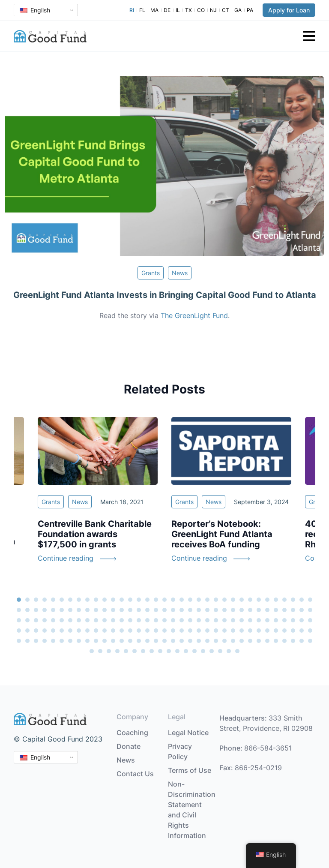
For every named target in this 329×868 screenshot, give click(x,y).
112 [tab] (70, 631)
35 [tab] (310, 600)
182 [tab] (143, 651)
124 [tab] (173, 631)
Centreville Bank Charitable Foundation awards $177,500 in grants (95, 534)
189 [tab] (203, 651)
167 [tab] (242, 641)
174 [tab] (302, 641)
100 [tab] (267, 620)
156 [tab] (147, 641)
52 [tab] (156, 610)
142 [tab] (27, 641)
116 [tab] (105, 631)
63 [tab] (250, 610)
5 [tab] (53, 600)
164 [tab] (216, 641)
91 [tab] (190, 620)
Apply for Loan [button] (289, 10)
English (35, 10)
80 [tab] (96, 620)
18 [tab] (164, 600)
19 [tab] (173, 600)
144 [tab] (45, 641)
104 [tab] (302, 620)
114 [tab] (87, 631)
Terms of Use (190, 770)
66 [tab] (276, 610)
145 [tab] (53, 641)
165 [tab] (224, 641)
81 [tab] (105, 620)
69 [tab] (302, 610)
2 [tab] (27, 600)
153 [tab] (122, 641)
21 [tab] (190, 600)
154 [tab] (130, 641)
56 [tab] (190, 610)
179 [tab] (117, 651)
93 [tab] (207, 620)
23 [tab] (207, 600)
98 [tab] (250, 620)
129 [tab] (216, 631)
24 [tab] (216, 600)
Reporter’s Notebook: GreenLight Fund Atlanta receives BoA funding (222, 534)
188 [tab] (194, 651)
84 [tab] (130, 620)
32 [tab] (284, 600)
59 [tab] (216, 610)
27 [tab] (242, 600)
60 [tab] (224, 610)
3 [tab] (36, 600)
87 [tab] (156, 620)
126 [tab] (190, 631)
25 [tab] (224, 600)
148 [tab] (79, 641)
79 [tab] (87, 620)
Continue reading (66, 558)
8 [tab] (79, 600)
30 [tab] (267, 600)
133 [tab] (250, 631)
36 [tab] (19, 610)
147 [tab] (70, 641)
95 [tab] (224, 620)
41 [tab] (62, 610)
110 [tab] (53, 631)
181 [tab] (135, 651)
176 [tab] (92, 651)
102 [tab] (284, 620)
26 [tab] (233, 600)
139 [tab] (302, 631)
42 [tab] (70, 610)
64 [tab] (259, 610)
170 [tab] (267, 641)
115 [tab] (96, 631)
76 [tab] (62, 620)
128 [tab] (207, 631)
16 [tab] (147, 600)
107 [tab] (27, 631)
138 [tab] (293, 631)
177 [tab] (100, 651)
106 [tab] (19, 631)
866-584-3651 (268, 748)
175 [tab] (310, 641)
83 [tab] (122, 620)
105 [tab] (310, 620)
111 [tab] (62, 631)
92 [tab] (199, 620)
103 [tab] (293, 620)
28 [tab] (250, 600)
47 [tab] (113, 610)
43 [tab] (79, 610)
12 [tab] (113, 600)
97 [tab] (242, 620)
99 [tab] (259, 620)
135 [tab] (267, 631)
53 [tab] (164, 610)
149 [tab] (87, 641)
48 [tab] (122, 610)
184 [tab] (160, 651)
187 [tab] (186, 651)
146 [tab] (62, 641)
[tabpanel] (231, 495)
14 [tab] (130, 600)
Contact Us (135, 774)
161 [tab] (190, 641)
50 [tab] (139, 610)
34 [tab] (302, 600)
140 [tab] (310, 631)
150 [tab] (96, 641)
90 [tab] (182, 620)
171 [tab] (276, 641)
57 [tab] (199, 610)
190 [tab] (212, 651)
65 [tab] (267, 610)
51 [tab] (147, 610)
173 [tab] (293, 641)
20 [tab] (182, 600)
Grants (151, 273)
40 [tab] (53, 610)
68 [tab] (293, 610)
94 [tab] (216, 620)
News (180, 273)
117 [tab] (113, 631)
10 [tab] (96, 600)
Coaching (132, 733)
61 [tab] (233, 610)
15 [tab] (139, 600)
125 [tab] (182, 631)
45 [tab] (96, 610)
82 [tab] (113, 620)
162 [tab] (199, 641)
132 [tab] (242, 631)
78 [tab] (79, 620)
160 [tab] (182, 641)
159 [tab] (173, 641)
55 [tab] (182, 610)
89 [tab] (173, 620)
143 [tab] (36, 641)
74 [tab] (45, 620)
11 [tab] (105, 600)
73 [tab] (36, 620)
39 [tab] (45, 610)
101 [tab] (276, 620)
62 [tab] (242, 610)
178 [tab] (109, 651)
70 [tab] (310, 610)
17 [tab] (156, 600)
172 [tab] (284, 641)
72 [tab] (27, 620)
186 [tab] (177, 651)
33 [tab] (293, 600)
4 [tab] (45, 600)
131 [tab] (233, 631)
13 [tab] (122, 600)
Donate (129, 746)
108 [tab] (36, 631)
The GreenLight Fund (194, 315)
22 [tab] (199, 600)
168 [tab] (250, 641)
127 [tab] (199, 631)
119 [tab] (130, 631)
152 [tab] (113, 641)
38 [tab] (36, 610)
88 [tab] (164, 620)
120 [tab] (139, 631)
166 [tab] (233, 641)
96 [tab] (233, 620)
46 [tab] (105, 610)
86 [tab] (147, 620)
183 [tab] (152, 651)
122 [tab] (156, 631)
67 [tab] (284, 610)
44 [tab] (87, 610)
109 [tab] (45, 631)
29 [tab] (259, 600)
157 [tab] (156, 641)
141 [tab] (19, 641)
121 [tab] (147, 631)
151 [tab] (105, 641)
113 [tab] (79, 631)
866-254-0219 (258, 768)
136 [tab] (276, 631)
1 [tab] (19, 600)
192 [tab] (229, 651)
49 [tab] (130, 610)
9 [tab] (87, 600)
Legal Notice (188, 733)
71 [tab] (19, 620)
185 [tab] (169, 651)
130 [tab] (224, 631)
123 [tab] (164, 631)
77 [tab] (70, 620)
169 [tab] (259, 641)
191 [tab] (220, 651)
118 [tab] (122, 631)
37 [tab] (27, 610)
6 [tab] (62, 600)
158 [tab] (164, 641)
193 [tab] (237, 651)
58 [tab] (207, 610)
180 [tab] (126, 651)
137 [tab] (284, 631)
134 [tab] (259, 631)
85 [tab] (139, 620)
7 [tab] (70, 600)
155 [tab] (139, 641)
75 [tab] (53, 620)
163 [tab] (207, 641)
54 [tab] (173, 610)
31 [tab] (276, 600)
